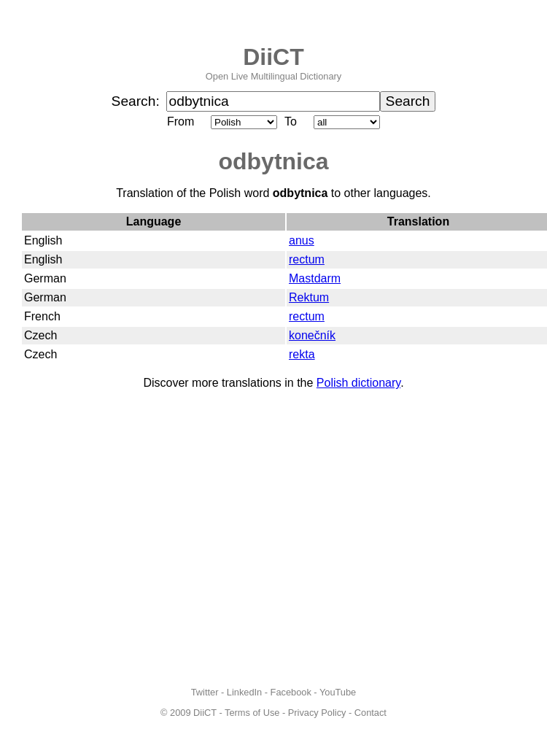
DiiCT (273, 57)
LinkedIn (244, 692)
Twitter (205, 692)
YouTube (338, 692)
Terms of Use (252, 713)
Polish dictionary (358, 383)
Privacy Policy (317, 713)
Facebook (291, 692)
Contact (371, 713)
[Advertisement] (137, 538)
